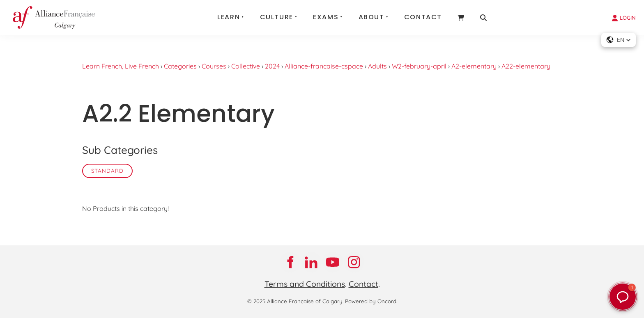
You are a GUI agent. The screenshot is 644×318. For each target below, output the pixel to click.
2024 (272, 66)
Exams (326, 17)
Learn (229, 17)
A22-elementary (526, 66)
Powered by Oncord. (371, 301)
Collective (246, 66)
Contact (423, 17)
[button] (619, 40)
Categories (180, 66)
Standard (107, 171)
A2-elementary (474, 66)
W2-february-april (419, 66)
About (371, 17)
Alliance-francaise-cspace (324, 66)
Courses (214, 66)
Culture (277, 17)
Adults (377, 66)
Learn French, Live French (121, 66)
